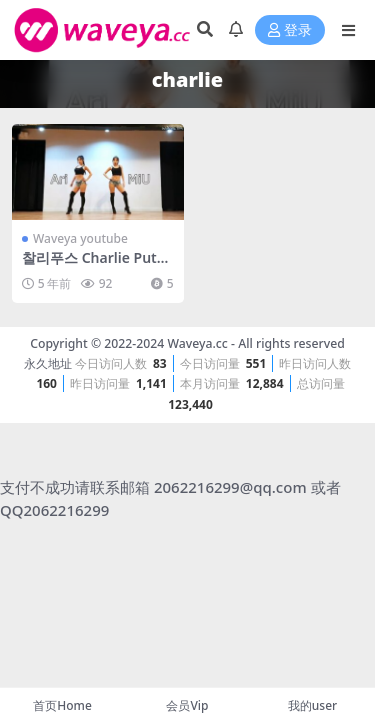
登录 (290, 30)
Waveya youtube (80, 238)
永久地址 (48, 363)
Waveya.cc (197, 343)
